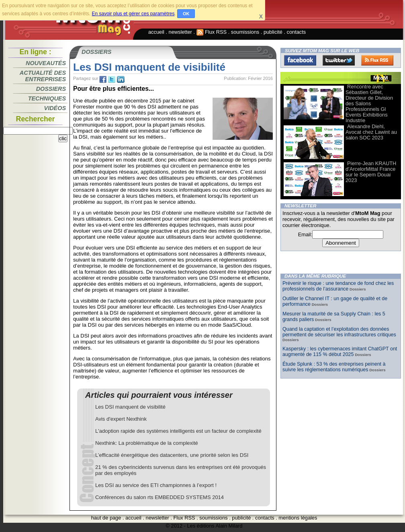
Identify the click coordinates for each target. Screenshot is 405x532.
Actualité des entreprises (43, 76)
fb (103, 80)
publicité (273, 32)
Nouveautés (46, 63)
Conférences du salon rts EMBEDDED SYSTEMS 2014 (160, 497)
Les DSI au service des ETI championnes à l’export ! (156, 485)
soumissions (245, 32)
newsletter (180, 32)
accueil (156, 32)
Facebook (300, 60)
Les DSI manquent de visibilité (130, 407)
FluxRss (377, 60)
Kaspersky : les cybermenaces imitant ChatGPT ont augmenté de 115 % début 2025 (340, 352)
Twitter (339, 60)
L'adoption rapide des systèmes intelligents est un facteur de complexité (178, 431)
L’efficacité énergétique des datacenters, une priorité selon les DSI (172, 455)
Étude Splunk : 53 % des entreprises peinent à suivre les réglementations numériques (334, 367)
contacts (297, 32)
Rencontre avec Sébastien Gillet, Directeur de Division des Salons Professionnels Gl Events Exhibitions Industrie (369, 103)
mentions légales (298, 518)
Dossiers (51, 89)
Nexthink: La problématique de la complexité (147, 443)
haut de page (106, 518)
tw (112, 80)
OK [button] (186, 14)
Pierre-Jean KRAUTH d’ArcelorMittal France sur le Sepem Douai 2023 (371, 172)
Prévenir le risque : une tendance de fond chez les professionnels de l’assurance (338, 286)
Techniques (47, 98)
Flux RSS (212, 32)
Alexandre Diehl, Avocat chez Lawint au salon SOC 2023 (371, 132)
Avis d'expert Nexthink (121, 419)
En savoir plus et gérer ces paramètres (133, 14)
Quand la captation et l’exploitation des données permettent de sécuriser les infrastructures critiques (339, 332)
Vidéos (55, 108)
